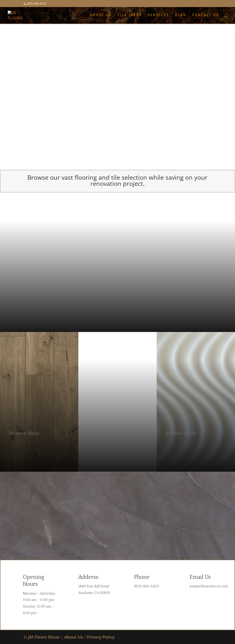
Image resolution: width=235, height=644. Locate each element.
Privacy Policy (101, 637)
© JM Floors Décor (42, 637)
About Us (74, 637)
